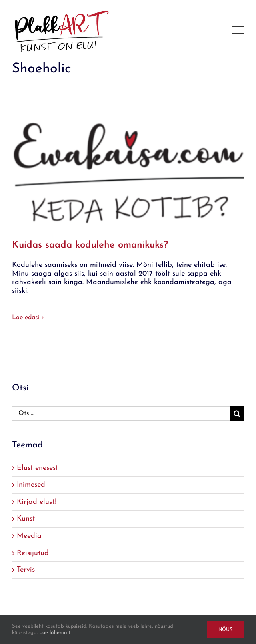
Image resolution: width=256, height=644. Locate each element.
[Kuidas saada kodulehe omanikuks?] (128, 159)
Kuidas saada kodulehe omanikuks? (90, 245)
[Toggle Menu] (238, 30)
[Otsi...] (121, 413)
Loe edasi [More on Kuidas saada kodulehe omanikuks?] (26, 318)
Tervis (26, 570)
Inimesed (31, 485)
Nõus (225, 629)
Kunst (26, 519)
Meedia (29, 536)
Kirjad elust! (36, 502)
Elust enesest (37, 468)
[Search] (237, 413)
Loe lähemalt (55, 633)
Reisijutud (33, 553)
